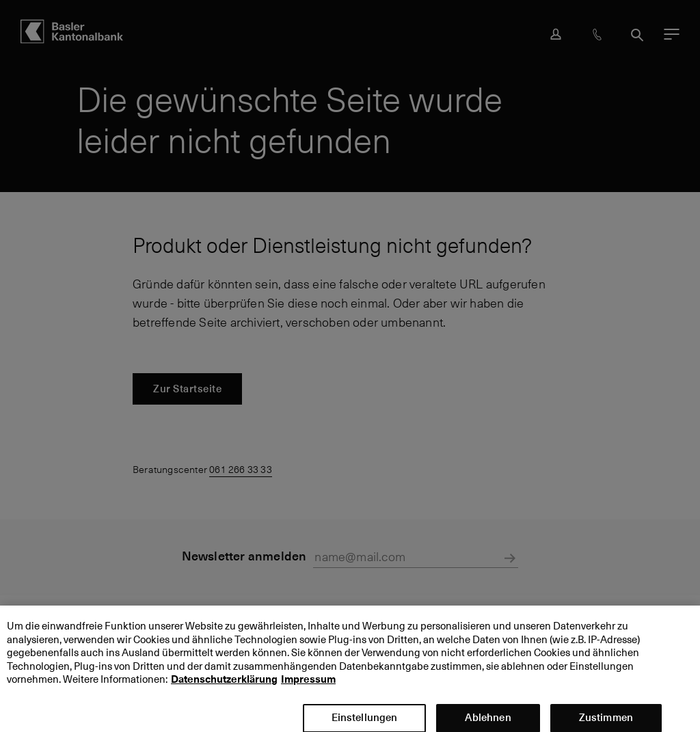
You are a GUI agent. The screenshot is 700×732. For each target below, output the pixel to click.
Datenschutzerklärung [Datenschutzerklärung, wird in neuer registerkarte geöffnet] (224, 686)
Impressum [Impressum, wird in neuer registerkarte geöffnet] (308, 686)
